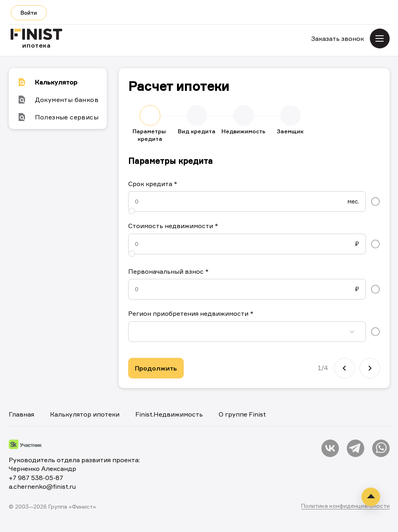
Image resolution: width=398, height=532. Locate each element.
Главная (21, 414)
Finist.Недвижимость (169, 414)
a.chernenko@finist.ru (42, 486)
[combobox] (137, 331)
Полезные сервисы (58, 117)
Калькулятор (47, 82)
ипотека (37, 39)
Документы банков (58, 100)
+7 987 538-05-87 (36, 478)
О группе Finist (242, 414)
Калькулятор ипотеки (85, 414)
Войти (29, 13)
